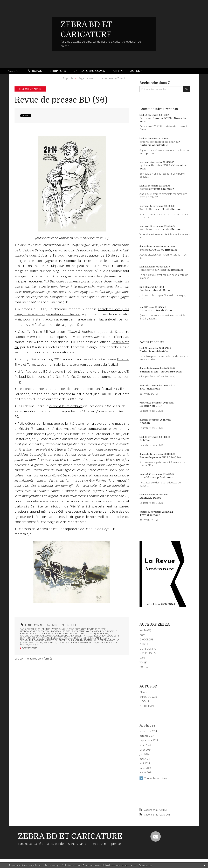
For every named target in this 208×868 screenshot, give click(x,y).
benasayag (85, 631)
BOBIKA (144, 667)
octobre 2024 (147, 736)
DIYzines (144, 692)
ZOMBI (143, 635)
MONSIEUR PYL (148, 649)
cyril (143, 165)
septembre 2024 (149, 740)
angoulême (99, 631)
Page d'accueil (86, 78)
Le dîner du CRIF (151, 406)
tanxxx (45, 631)
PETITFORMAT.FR (148, 706)
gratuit (46, 629)
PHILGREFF (145, 644)
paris (71, 640)
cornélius (44, 638)
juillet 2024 (145, 750)
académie (112, 631)
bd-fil (86, 638)
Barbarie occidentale (154, 145)
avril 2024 (145, 764)
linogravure (58, 631)
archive (50, 640)
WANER (143, 663)
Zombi (144, 189)
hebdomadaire (29, 631)
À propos (35, 71)
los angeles (104, 642)
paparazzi (26, 633)
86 (39, 631)
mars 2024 (145, 768)
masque (34, 645)
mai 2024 (145, 759)
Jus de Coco (162, 290)
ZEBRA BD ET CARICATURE (70, 836)
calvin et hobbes (99, 633)
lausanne (96, 638)
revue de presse (96, 629)
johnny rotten (83, 640)
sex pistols (50, 642)
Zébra (143, 118)
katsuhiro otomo (58, 633)
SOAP (143, 658)
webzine (32, 629)
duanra (70, 636)
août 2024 (145, 745)
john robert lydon (31, 642)
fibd (68, 631)
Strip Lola (58, 71)
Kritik (118, 71)
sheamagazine (88, 642)
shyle (78, 636)
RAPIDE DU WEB (148, 697)
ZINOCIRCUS (146, 639)
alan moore (40, 633)
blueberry (61, 640)
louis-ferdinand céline (106, 640)
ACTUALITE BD (69, 625)
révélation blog (103, 636)
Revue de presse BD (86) (61, 100)
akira (36, 636)
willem (60, 636)
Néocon (145, 423)
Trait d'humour (164, 189)
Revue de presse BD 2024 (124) (160, 457)
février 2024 (146, 773)
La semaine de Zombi (113, 78)
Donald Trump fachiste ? (156, 477)
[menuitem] (16, 71)
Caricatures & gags (89, 71)
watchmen (26, 636)
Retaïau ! (145, 440)
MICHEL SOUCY (148, 653)
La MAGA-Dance (150, 498)
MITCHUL (144, 701)
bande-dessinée (77, 629)
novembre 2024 (148, 731)
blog (75, 631)
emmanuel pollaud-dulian (67, 638)
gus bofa (32, 638)
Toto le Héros (148, 209)
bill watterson (79, 633)
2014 (116, 636)
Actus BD (137, 71)
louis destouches (68, 642)
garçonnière (48, 636)
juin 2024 (144, 754)
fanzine (63, 629)
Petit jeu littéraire (165, 250)
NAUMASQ (145, 630)
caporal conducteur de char (157, 142)
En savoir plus (145, 865)
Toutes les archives (156, 778)
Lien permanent (32, 625)
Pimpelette (147, 270)
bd (39, 629)
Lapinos (145, 310)
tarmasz (87, 636)
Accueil (14, 71)
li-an (23, 638)
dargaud (39, 640)
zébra (55, 629)
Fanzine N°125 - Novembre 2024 (161, 372)
